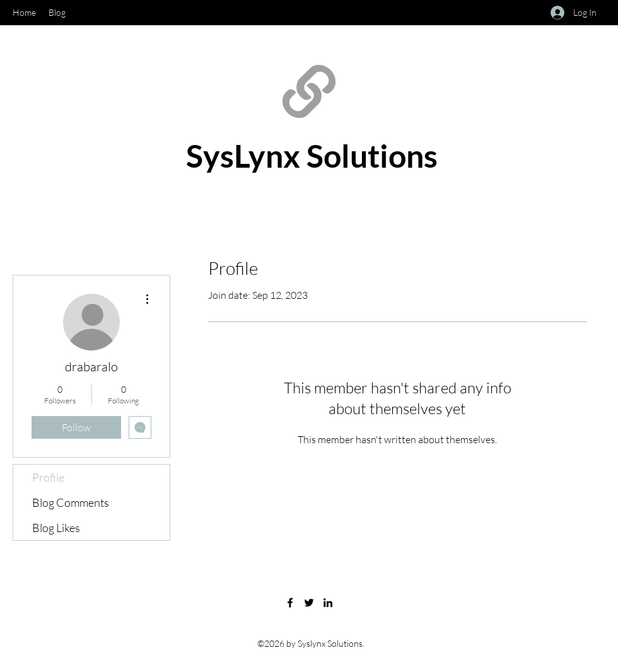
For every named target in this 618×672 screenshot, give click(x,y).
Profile (48, 477)
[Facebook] (290, 603)
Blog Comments (71, 502)
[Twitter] (309, 603)
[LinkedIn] (328, 603)
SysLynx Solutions (312, 156)
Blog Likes (56, 528)
